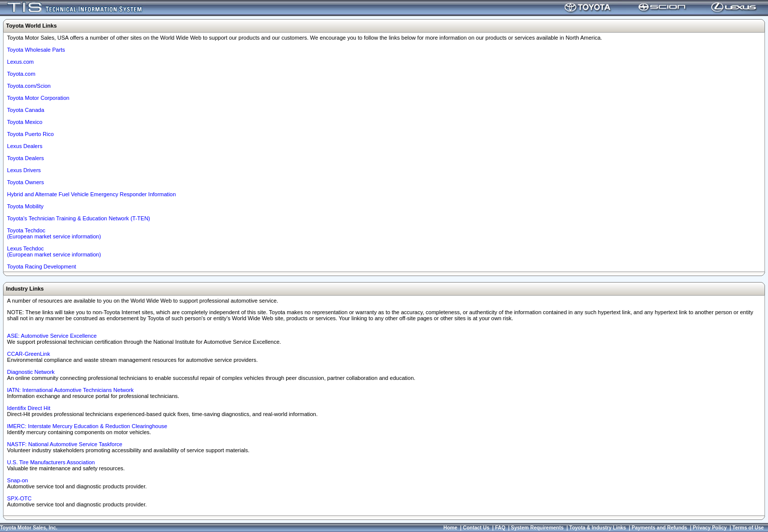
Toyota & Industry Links (598, 528)
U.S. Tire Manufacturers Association (51, 462)
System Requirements (537, 528)
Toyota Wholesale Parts (36, 50)
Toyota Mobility (25, 206)
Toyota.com (21, 74)
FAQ (500, 528)
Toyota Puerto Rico (30, 134)
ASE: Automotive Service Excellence (52, 336)
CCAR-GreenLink (29, 354)
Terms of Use (748, 528)
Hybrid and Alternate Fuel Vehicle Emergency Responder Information (91, 194)
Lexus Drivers (24, 170)
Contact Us (476, 528)
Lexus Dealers (25, 146)
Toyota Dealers (25, 158)
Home (450, 528)
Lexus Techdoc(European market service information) (54, 251)
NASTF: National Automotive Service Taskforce (65, 444)
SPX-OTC (19, 498)
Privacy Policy (710, 528)
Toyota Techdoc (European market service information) (54, 233)
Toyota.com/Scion (29, 86)
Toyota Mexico (25, 122)
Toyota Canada (26, 110)
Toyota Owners (25, 182)
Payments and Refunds (659, 528)
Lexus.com (20, 62)
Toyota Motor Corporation (38, 98)
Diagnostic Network (31, 372)
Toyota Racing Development (42, 267)
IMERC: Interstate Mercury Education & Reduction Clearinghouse (87, 426)
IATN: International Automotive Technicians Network (70, 390)
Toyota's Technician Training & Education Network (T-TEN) (79, 218)
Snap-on (18, 480)
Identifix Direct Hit (29, 408)
